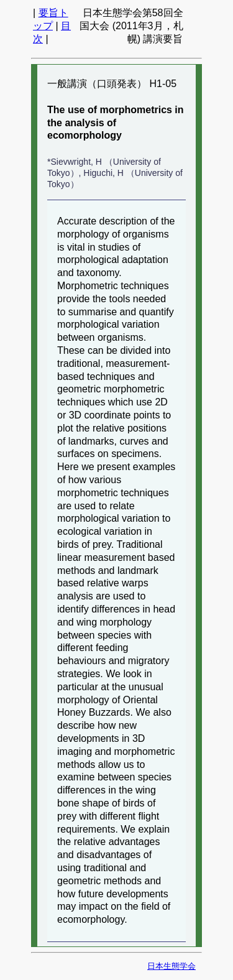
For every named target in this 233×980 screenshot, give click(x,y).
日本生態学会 (171, 966)
